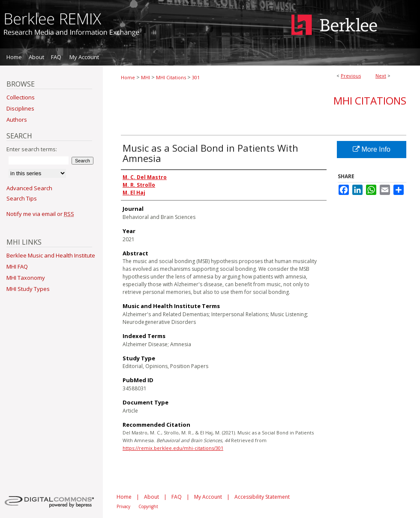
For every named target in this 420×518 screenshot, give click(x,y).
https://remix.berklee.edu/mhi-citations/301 (173, 448)
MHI (145, 77)
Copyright (148, 506)
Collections (21, 97)
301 (196, 77)
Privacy (123, 506)
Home (128, 77)
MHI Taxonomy (26, 278)
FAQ (177, 497)
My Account (208, 497)
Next (381, 76)
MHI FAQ (17, 266)
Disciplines (20, 108)
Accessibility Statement (262, 497)
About (151, 497)
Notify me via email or (40, 214)
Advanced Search (29, 188)
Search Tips (22, 198)
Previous (351, 76)
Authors (17, 120)
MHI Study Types (28, 289)
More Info (372, 149)
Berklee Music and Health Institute (51, 255)
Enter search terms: (32, 149)
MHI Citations (171, 77)
